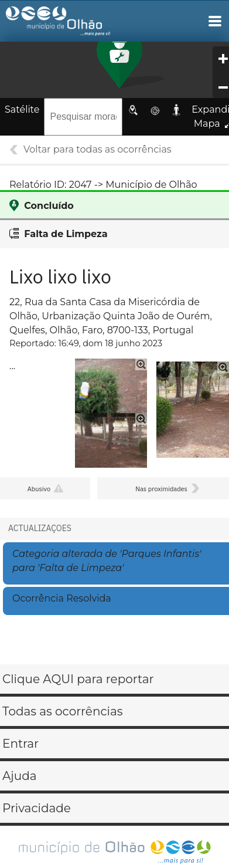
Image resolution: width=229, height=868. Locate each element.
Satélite (22, 109)
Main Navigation (215, 21)
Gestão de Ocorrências (69, 24)
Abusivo (39, 489)
